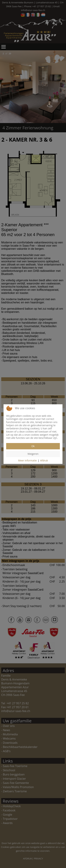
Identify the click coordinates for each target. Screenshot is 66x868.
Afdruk (44, 460)
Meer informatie (27, 460)
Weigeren (33, 454)
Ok (33, 446)
